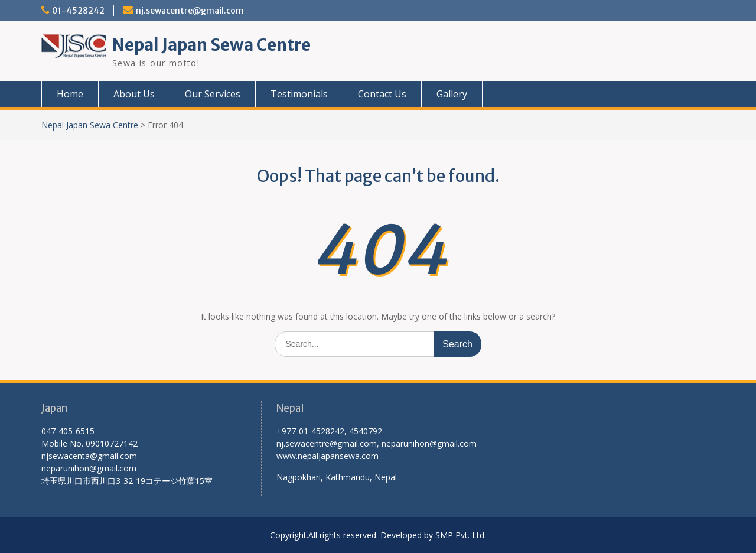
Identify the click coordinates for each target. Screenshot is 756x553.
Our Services (213, 94)
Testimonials (299, 94)
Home (70, 94)
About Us (134, 94)
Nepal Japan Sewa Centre (211, 45)
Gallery (452, 94)
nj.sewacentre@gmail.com (190, 11)
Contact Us (382, 94)
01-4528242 (78, 11)
